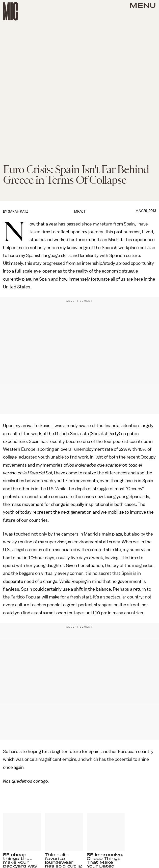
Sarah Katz (18, 212)
